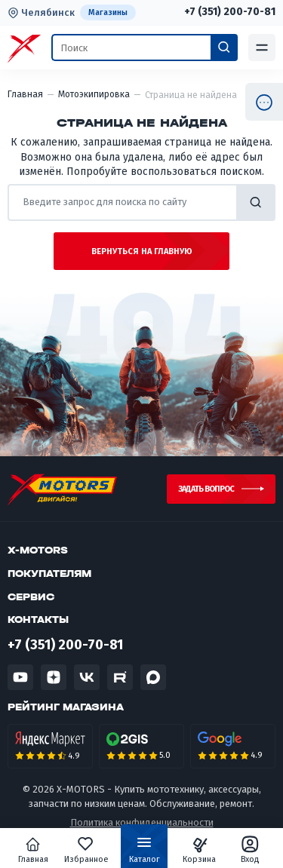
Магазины (108, 12)
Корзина (199, 850)
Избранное (87, 850)
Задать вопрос (206, 489)
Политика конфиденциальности (142, 823)
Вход (250, 850)
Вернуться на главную (142, 252)
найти (256, 202)
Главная (33, 850)
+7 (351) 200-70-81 (230, 12)
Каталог (145, 853)
